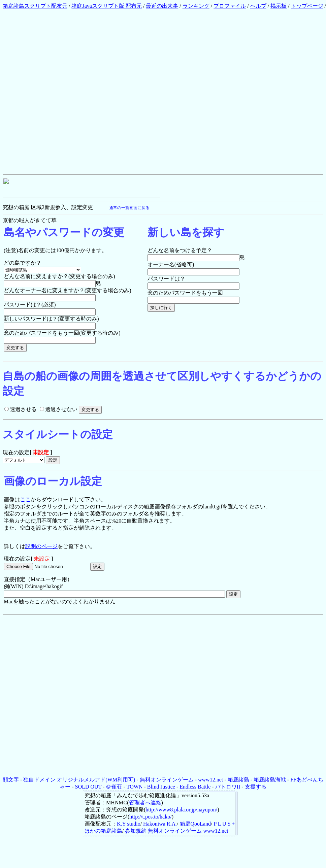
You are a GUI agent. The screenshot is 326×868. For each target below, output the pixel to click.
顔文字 (11, 780)
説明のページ (41, 546)
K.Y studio (129, 824)
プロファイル (230, 6)
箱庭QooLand (195, 824)
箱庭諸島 (238, 780)
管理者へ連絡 (145, 803)
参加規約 (136, 831)
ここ (25, 499)
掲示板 (279, 6)
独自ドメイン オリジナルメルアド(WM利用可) (79, 780)
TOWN (135, 787)
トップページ (307, 6)
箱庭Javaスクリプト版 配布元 (106, 6)
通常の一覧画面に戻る (129, 208)
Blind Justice (161, 787)
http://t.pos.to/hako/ (150, 817)
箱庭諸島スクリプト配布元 (35, 6)
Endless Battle (195, 787)
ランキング (196, 6)
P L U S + (224, 824)
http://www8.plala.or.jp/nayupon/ (181, 810)
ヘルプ (258, 6)
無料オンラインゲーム (167, 780)
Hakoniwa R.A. (160, 824)
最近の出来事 (162, 6)
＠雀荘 (114, 787)
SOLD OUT (88, 787)
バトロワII (228, 787)
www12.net (210, 780)
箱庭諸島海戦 (270, 780)
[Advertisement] (79, 92)
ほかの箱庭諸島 (103, 831)
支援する (256, 787)
